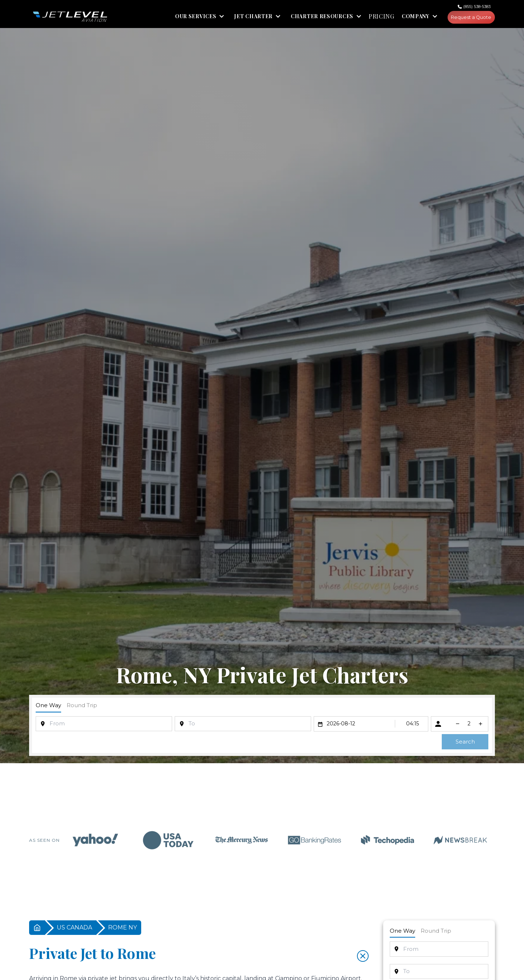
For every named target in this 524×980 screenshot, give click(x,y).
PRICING (376, 18)
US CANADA (74, 929)
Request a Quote (469, 18)
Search (465, 743)
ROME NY (122, 929)
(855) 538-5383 (477, 7)
